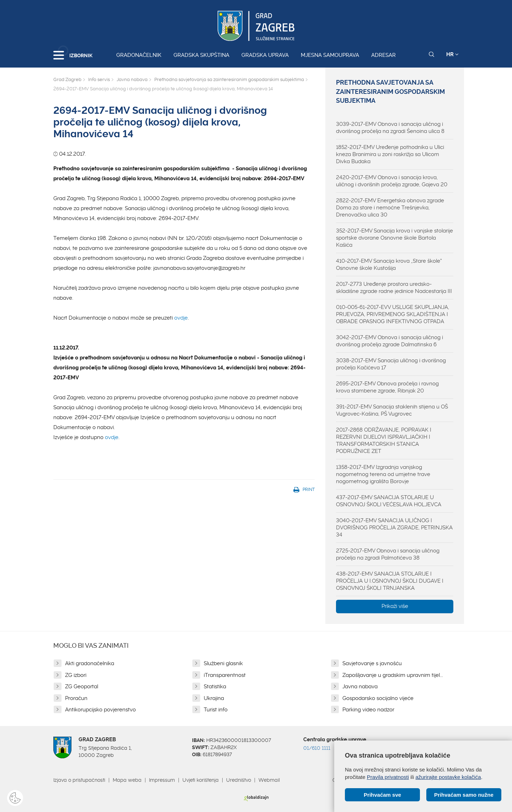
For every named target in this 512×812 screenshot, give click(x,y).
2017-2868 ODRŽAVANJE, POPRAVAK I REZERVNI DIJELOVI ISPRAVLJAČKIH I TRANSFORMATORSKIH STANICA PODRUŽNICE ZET (384, 440)
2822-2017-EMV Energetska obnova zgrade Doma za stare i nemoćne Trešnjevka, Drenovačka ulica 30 (390, 208)
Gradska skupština (201, 55)
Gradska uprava (265, 55)
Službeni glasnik (223, 663)
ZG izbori (76, 675)
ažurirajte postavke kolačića (448, 777)
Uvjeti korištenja (201, 780)
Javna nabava (132, 79)
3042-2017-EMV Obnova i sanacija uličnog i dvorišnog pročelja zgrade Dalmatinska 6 (390, 341)
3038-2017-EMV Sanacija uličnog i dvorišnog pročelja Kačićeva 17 (391, 364)
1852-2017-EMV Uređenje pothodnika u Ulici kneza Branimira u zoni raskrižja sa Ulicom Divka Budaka (390, 154)
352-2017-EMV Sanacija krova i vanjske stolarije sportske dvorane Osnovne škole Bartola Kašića (394, 238)
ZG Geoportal (82, 687)
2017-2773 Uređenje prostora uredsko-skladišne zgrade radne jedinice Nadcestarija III (394, 288)
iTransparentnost (225, 675)
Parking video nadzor (368, 710)
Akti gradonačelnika (90, 663)
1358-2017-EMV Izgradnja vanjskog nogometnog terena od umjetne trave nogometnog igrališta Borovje (383, 474)
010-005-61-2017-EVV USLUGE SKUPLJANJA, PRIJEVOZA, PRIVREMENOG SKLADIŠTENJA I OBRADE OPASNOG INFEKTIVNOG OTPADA (393, 314)
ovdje (181, 318)
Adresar (383, 55)
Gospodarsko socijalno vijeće (378, 698)
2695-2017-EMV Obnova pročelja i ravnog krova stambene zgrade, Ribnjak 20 (387, 387)
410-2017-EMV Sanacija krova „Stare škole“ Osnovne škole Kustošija (389, 265)
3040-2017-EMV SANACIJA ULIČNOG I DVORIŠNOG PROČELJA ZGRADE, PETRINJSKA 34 (394, 528)
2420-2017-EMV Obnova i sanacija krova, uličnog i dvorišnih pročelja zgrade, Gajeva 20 (392, 181)
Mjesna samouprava (330, 55)
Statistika (215, 687)
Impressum (162, 780)
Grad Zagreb (67, 79)
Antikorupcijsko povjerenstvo (100, 710)
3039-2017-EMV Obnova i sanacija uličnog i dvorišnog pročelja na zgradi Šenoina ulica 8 (390, 128)
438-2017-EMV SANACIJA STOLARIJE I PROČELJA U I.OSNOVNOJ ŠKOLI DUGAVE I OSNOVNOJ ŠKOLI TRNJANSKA (390, 581)
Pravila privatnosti (388, 777)
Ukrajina (214, 698)
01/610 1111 (317, 748)
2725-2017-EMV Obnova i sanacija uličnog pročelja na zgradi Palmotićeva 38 (388, 554)
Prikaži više (395, 606)
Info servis (99, 79)
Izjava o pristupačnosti (79, 780)
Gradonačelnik (139, 55)
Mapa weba (127, 780)
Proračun (76, 698)
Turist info (216, 710)
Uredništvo (239, 780)
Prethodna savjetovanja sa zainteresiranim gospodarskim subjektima (229, 79)
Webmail (269, 780)
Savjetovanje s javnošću (372, 663)
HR (452, 54)
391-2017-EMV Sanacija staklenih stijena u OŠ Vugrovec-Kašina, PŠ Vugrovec (392, 410)
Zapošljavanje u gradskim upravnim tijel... (393, 675)
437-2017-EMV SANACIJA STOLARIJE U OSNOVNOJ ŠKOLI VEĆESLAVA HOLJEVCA (389, 501)
